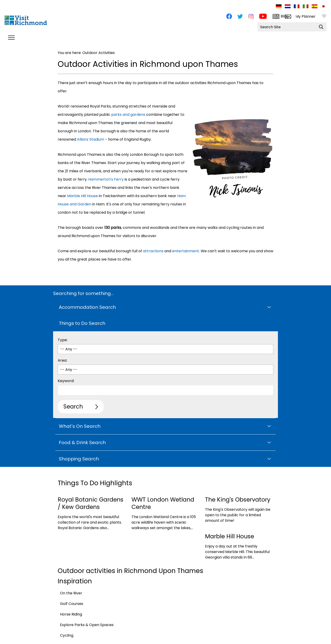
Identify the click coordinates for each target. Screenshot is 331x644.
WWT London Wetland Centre (163, 503)
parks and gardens (128, 115)
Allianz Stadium (91, 139)
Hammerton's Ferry (106, 179)
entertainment (186, 251)
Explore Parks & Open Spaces (87, 625)
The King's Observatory (238, 500)
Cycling (67, 635)
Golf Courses (72, 604)
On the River (71, 593)
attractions (153, 251)
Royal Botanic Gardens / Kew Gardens (91, 503)
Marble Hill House (83, 196)
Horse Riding (71, 614)
